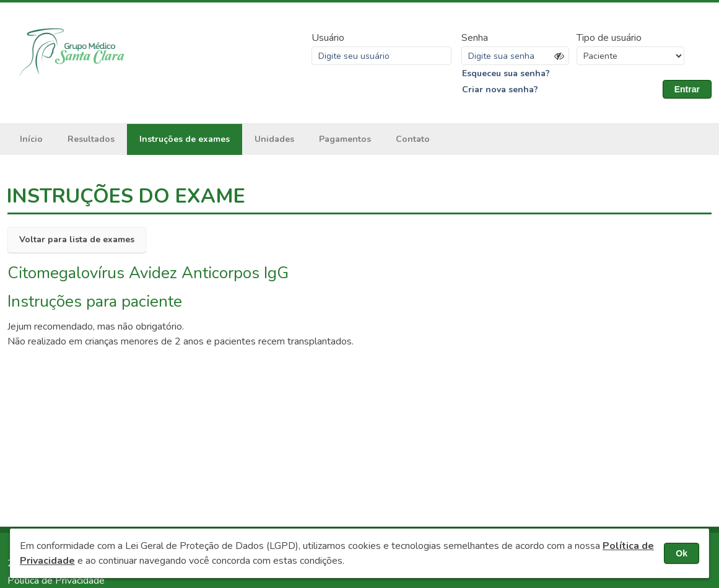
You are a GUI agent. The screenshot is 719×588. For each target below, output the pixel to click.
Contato (413, 139)
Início (31, 139)
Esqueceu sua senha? (506, 73)
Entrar (687, 89)
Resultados (91, 139)
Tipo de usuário (609, 38)
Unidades (274, 139)
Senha (475, 38)
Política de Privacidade (56, 581)
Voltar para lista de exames (77, 239)
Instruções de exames (185, 139)
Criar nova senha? (500, 90)
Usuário (328, 38)
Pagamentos (345, 139)
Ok (682, 553)
